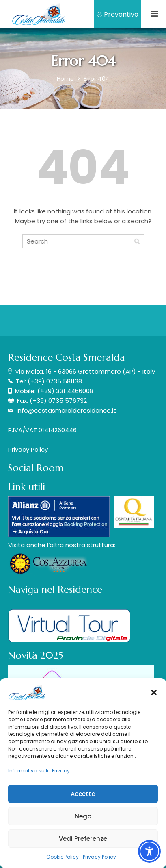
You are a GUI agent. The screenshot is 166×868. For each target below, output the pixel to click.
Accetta (83, 794)
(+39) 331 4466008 (65, 391)
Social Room (36, 468)
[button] (154, 692)
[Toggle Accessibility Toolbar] (149, 851)
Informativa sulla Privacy (39, 771)
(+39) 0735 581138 (55, 381)
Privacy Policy (99, 857)
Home (66, 79)
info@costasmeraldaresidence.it (66, 410)
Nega (83, 816)
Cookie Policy (63, 857)
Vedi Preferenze (83, 839)
